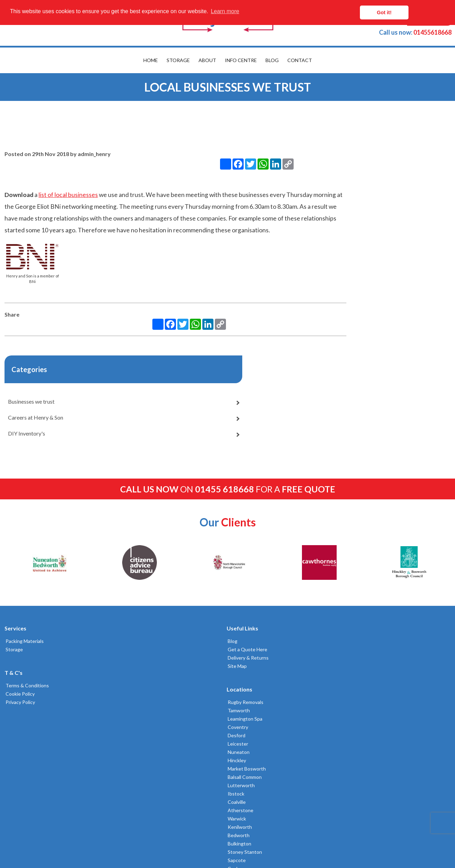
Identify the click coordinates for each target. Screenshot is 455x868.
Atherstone (246, 646)
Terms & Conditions (25, 582)
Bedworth (244, 671)
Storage (178, 60)
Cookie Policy (18, 590)
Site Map (128, 563)
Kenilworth (245, 663)
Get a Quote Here (138, 546)
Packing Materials (23, 538)
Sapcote (242, 696)
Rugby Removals (251, 538)
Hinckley (242, 596)
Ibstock (241, 629)
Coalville (242, 638)
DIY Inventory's (331, 255)
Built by (37, 838)
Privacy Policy (18, 599)
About (207, 60)
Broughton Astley (252, 712)
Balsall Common (250, 613)
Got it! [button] (421, 12)
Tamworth (244, 546)
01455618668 (415, 32)
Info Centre (241, 60)
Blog (272, 60)
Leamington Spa (250, 554)
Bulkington (245, 679)
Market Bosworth (252, 604)
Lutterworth (246, 621)
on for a (228, 386)
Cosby (240, 704)
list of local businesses (67, 183)
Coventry (243, 563)
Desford (242, 571)
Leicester (243, 579)
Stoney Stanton (250, 687)
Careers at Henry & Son (340, 239)
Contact (300, 60)
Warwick (242, 654)
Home (151, 60)
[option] (48, 459)
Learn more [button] (225, 12)
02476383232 (350, 579)
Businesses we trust (336, 223)
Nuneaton (244, 588)
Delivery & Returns (138, 554)
